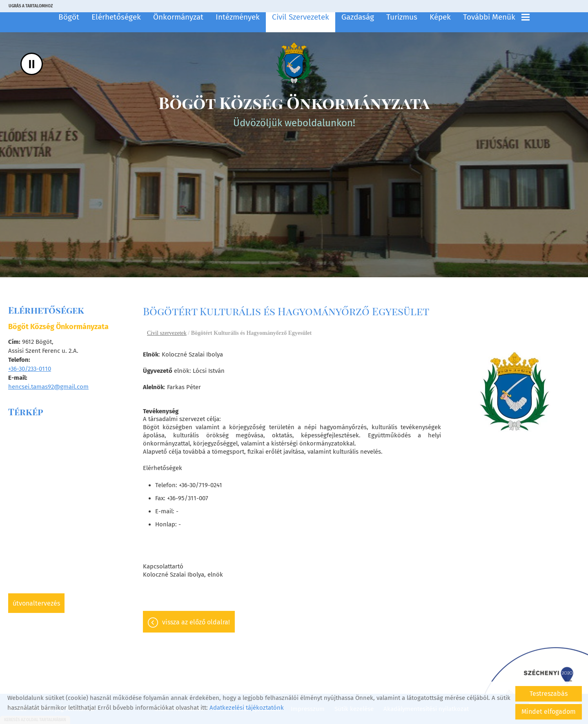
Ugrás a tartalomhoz (31, 6)
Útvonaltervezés (36, 603)
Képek (440, 17)
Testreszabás (549, 694)
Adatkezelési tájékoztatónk (247, 708)
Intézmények (238, 17)
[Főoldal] (294, 63)
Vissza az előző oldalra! (196, 622)
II (32, 64)
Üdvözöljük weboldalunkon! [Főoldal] (294, 110)
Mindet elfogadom (549, 712)
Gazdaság (358, 17)
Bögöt (69, 17)
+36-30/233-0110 (30, 369)
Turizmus (402, 17)
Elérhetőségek (116, 17)
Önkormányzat (178, 17)
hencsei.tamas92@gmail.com (48, 387)
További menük (496, 17)
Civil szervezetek (301, 17)
